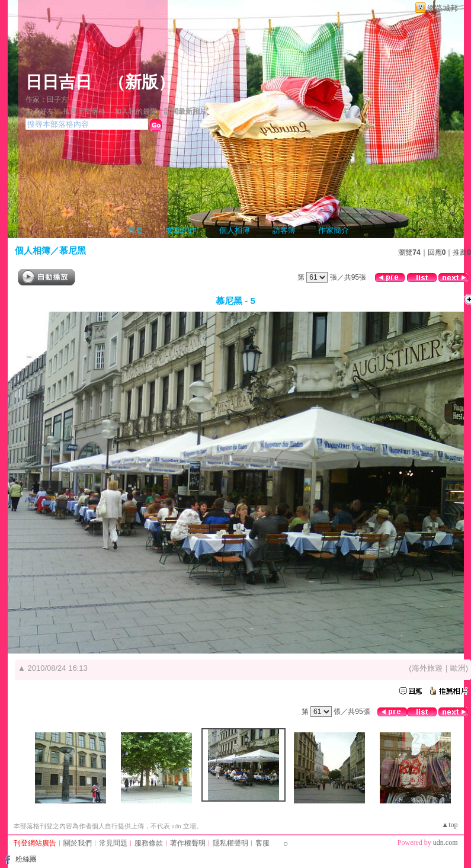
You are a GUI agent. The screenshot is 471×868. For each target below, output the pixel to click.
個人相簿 (235, 230)
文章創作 (181, 230)
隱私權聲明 (230, 843)
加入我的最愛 (136, 111)
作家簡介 (334, 230)
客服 (262, 843)
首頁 (136, 230)
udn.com (446, 843)
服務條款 (149, 843)
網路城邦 (443, 8)
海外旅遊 (427, 668)
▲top (449, 825)
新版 (142, 82)
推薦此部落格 (84, 111)
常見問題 (113, 843)
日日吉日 (59, 82)
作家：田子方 (47, 100)
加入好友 (40, 111)
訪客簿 (284, 230)
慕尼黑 (73, 250)
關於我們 (78, 843)
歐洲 (458, 668)
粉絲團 (26, 859)
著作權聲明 (188, 843)
